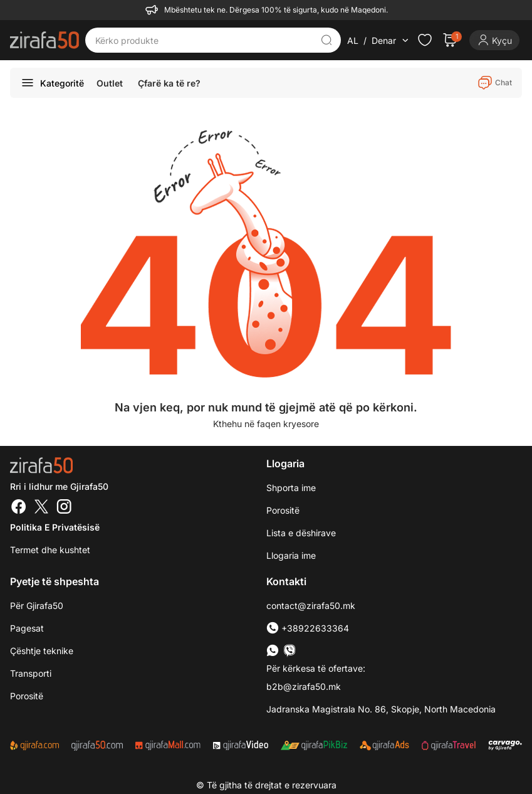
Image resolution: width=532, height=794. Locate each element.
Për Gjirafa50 (37, 606)
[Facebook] (19, 508)
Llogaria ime (291, 555)
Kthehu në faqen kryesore (266, 424)
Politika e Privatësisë (55, 527)
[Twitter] (41, 508)
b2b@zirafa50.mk (304, 686)
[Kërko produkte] (204, 40)
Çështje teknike (42, 651)
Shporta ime (291, 488)
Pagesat (27, 628)
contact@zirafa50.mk (311, 606)
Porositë (283, 510)
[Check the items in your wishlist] (425, 40)
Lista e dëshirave (301, 533)
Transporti (31, 673)
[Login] (494, 40)
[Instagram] (64, 508)
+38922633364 (308, 628)
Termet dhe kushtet (50, 550)
